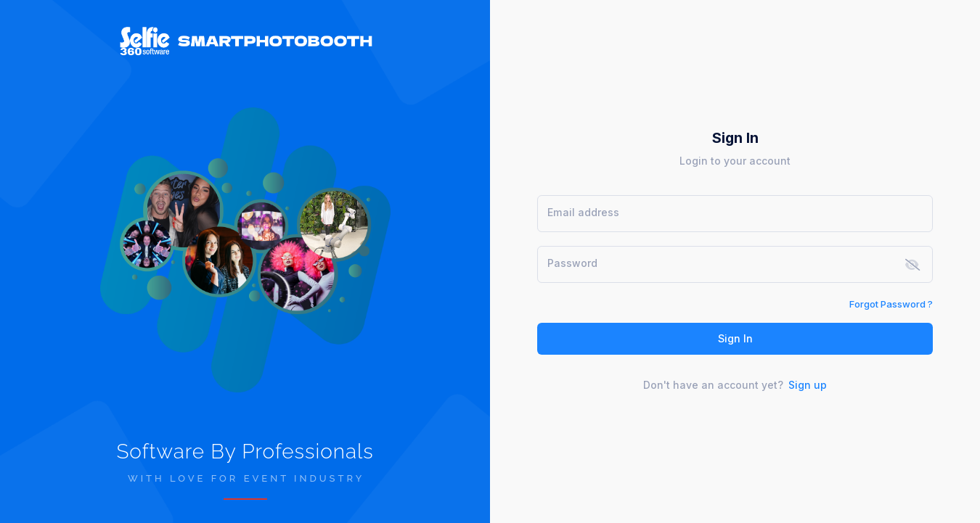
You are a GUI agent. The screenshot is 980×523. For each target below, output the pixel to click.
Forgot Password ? (891, 304)
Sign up (808, 385)
